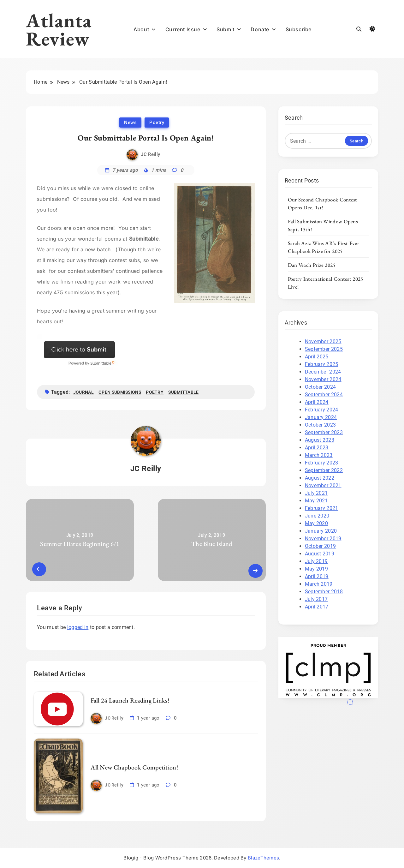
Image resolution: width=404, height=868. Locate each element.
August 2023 (320, 440)
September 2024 (324, 395)
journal (83, 392)
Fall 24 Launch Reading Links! (130, 700)
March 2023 (319, 455)
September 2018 (324, 592)
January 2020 (321, 531)
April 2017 (317, 607)
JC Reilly (150, 154)
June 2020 (317, 516)
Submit (226, 29)
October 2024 (321, 387)
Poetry (157, 123)
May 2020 (316, 523)
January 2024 (321, 417)
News (130, 123)
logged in (78, 627)
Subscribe (299, 29)
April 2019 (317, 576)
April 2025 (317, 357)
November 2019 (323, 539)
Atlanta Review (59, 29)
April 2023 (317, 448)
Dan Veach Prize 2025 (312, 265)
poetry (155, 392)
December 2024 (323, 372)
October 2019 (321, 546)
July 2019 (316, 561)
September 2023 (324, 432)
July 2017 (316, 599)
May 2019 (316, 569)
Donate (260, 29)
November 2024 (323, 379)
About (141, 29)
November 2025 (323, 341)
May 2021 (316, 501)
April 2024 (317, 402)
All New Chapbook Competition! (134, 767)
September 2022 (324, 470)
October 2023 (321, 425)
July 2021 (316, 493)
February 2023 (322, 463)
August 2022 (320, 478)
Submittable (183, 392)
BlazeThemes (263, 858)
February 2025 (322, 364)
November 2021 (323, 485)
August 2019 (320, 554)
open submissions (120, 392)
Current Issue (183, 29)
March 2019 (319, 584)
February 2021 (322, 508)
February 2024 (322, 410)
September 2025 (324, 349)
